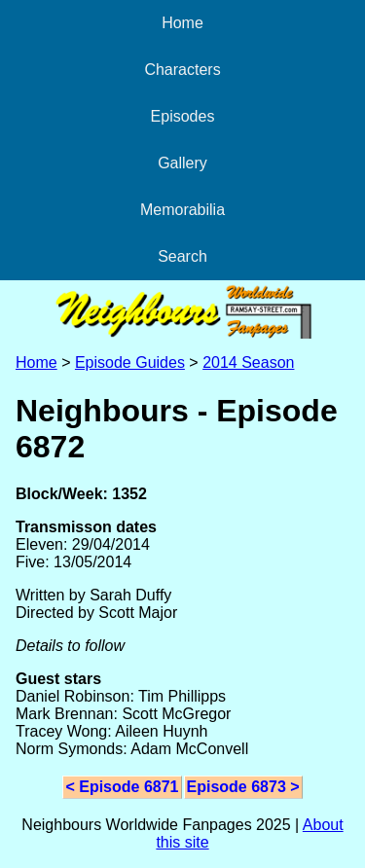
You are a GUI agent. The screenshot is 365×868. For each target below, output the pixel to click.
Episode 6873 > (243, 787)
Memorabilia (182, 210)
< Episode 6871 (122, 787)
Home (182, 23)
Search (182, 256)
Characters (182, 70)
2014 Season (248, 362)
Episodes (183, 116)
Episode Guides (130, 362)
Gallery (182, 163)
